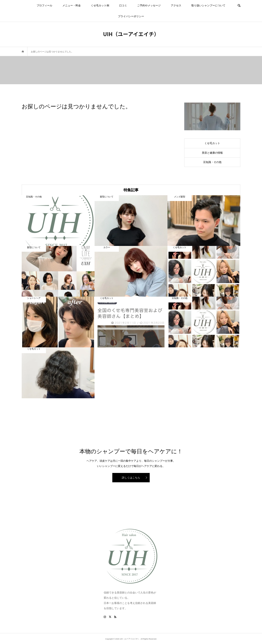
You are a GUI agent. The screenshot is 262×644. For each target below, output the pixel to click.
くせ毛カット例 (100, 5)
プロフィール (44, 5)
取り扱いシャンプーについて (208, 5)
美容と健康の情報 (212, 153)
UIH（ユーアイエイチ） (131, 34)
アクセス (176, 5)
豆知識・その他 (212, 162)
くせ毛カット (212, 143)
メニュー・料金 (72, 5)
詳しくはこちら (131, 478)
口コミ (123, 5)
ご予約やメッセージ (149, 5)
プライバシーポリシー (131, 16)
